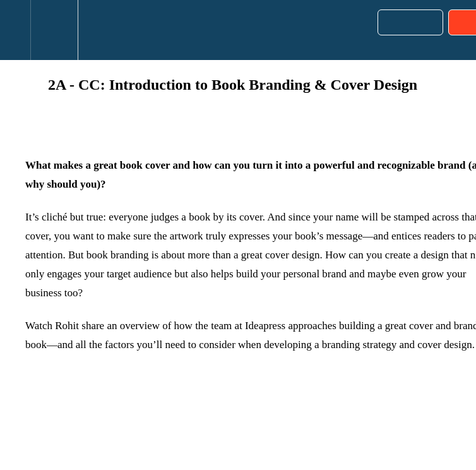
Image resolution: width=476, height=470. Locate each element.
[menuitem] (54, 30)
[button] (15, 30)
